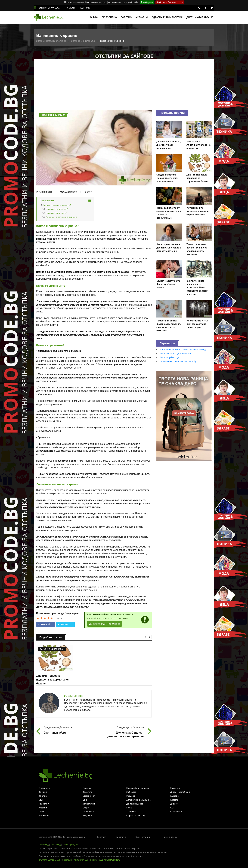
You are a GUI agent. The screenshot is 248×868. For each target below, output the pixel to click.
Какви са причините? (56, 213)
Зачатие (43, 796)
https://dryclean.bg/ (169, 357)
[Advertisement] (124, 86)
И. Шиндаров (46, 192)
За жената (175, 788)
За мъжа (43, 792)
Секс (85, 800)
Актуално (142, 17)
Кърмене (175, 796)
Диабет (174, 804)
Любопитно (109, 17)
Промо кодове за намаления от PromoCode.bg (183, 349)
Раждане (131, 796)
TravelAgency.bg (70, 845)
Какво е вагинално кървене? (57, 205)
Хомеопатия (89, 804)
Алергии (43, 808)
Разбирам (147, 2)
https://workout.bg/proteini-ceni (175, 353)
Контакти (85, 8)
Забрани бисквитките (170, 2)
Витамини (44, 816)
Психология (88, 812)
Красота (174, 800)
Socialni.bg (56, 845)
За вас (94, 17)
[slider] (45, 618)
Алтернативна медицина (138, 800)
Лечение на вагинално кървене (61, 217)
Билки (129, 808)
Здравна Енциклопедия (83, 41)
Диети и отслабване (199, 17)
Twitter (63, 624)
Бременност (89, 796)
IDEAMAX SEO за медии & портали (55, 860)
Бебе (41, 800)
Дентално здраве (135, 804)
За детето (87, 792)
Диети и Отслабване (180, 792)
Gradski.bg (44, 845)
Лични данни (170, 837)
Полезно (126, 17)
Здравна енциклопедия (167, 17)
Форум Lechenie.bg (136, 816)
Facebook (44, 624)
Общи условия (143, 837)
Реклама (70, 8)
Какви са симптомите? (57, 209)
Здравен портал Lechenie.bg (51, 41)
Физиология (176, 812)
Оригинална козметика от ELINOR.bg (178, 361)
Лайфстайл (44, 804)
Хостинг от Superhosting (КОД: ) (97, 860)
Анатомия (131, 812)
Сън (172, 808)
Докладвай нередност (105, 624)
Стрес (41, 812)
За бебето (131, 792)
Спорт (86, 808)
